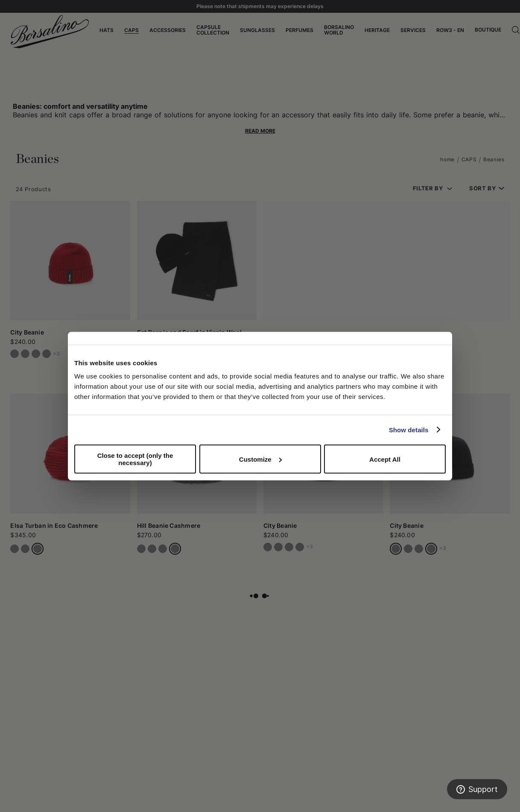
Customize (260, 459)
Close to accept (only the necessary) (135, 459)
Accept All (385, 459)
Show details (409, 429)
